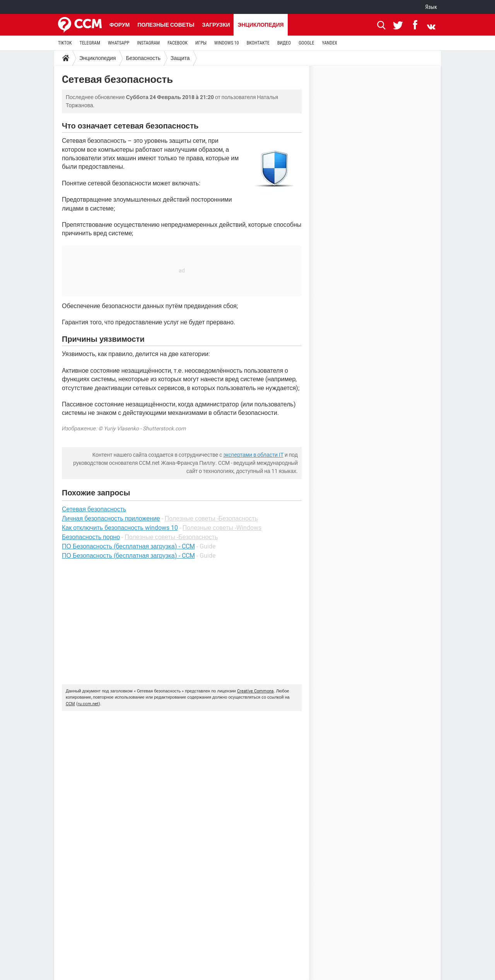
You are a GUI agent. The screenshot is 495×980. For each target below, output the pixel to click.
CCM (70, 704)
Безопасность (143, 58)
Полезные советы (166, 25)
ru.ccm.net (88, 704)
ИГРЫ (201, 43)
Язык (431, 7)
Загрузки (216, 25)
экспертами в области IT (253, 455)
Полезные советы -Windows (222, 528)
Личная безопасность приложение (111, 518)
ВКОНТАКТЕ (258, 43)
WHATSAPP (119, 43)
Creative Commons (255, 691)
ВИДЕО (284, 43)
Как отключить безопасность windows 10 (120, 528)
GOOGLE (306, 43)
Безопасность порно (91, 537)
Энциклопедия (260, 25)
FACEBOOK (178, 43)
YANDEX (329, 43)
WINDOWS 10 (227, 43)
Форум (119, 25)
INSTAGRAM (148, 43)
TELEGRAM (90, 43)
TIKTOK (65, 43)
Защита (180, 58)
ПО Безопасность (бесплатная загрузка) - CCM (128, 546)
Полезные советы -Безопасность (211, 518)
